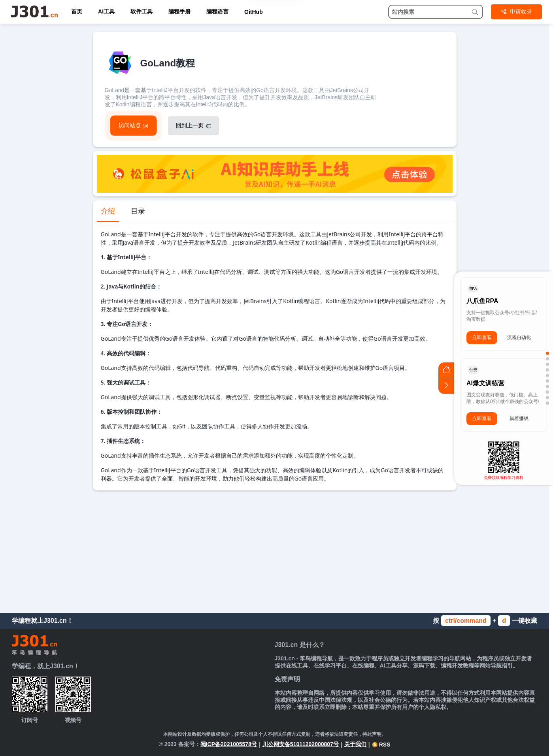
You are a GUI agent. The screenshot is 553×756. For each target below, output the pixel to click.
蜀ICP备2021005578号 (229, 744)
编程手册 (179, 11)
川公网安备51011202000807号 (301, 744)
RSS (381, 745)
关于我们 (355, 744)
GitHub (254, 12)
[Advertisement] (275, 550)
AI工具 (106, 11)
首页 (77, 11)
